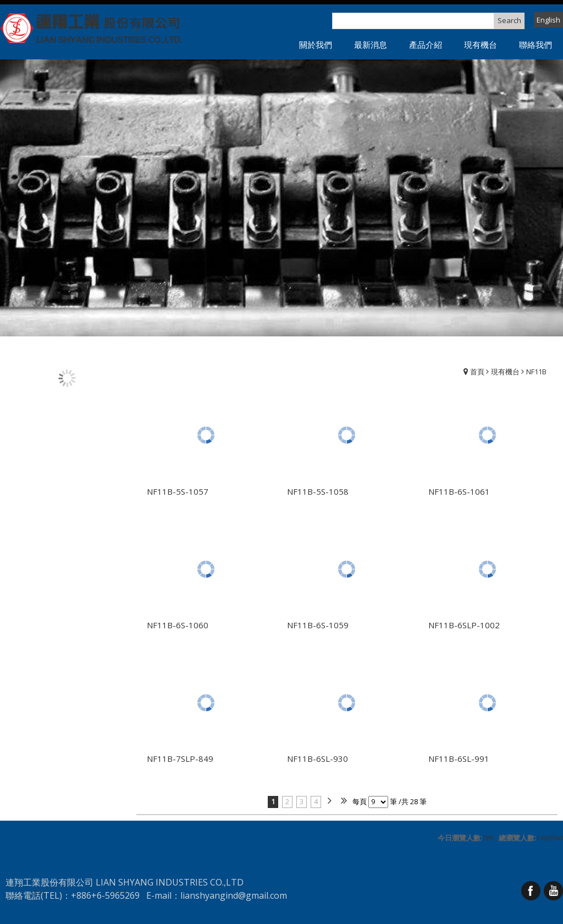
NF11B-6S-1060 (178, 625)
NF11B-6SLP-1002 (464, 625)
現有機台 (505, 372)
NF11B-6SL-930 (318, 759)
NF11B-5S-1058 (318, 491)
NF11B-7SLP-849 (180, 759)
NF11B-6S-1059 (318, 625)
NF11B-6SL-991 (459, 759)
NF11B (536, 372)
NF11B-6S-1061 (459, 491)
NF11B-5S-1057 (178, 491)
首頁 (477, 372)
